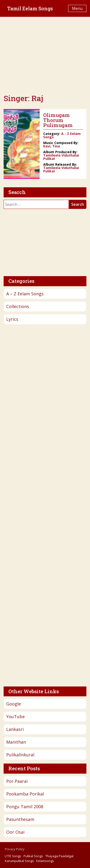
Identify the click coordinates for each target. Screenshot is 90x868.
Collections (18, 306)
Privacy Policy (15, 849)
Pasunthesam (20, 819)
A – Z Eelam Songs (25, 294)
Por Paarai (17, 781)
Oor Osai (15, 832)
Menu (77, 8)
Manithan (16, 742)
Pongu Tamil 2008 (25, 807)
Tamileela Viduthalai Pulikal (61, 157)
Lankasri (15, 729)
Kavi (47, 146)
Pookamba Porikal (25, 794)
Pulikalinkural (20, 755)
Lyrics (12, 319)
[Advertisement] (45, 55)
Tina (56, 146)
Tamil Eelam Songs (30, 8)
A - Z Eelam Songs (62, 135)
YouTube (15, 716)
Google (14, 704)
